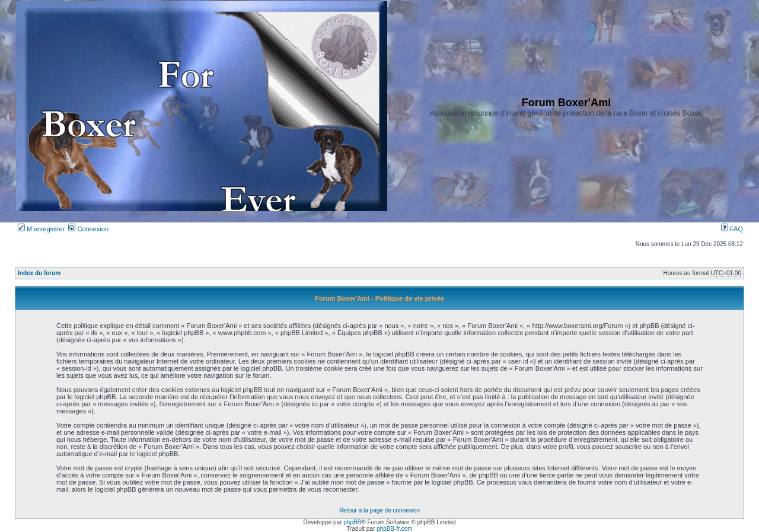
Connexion (88, 229)
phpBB (352, 522)
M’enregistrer (41, 229)
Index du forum (39, 273)
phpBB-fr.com (395, 529)
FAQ (732, 229)
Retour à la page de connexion (379, 510)
